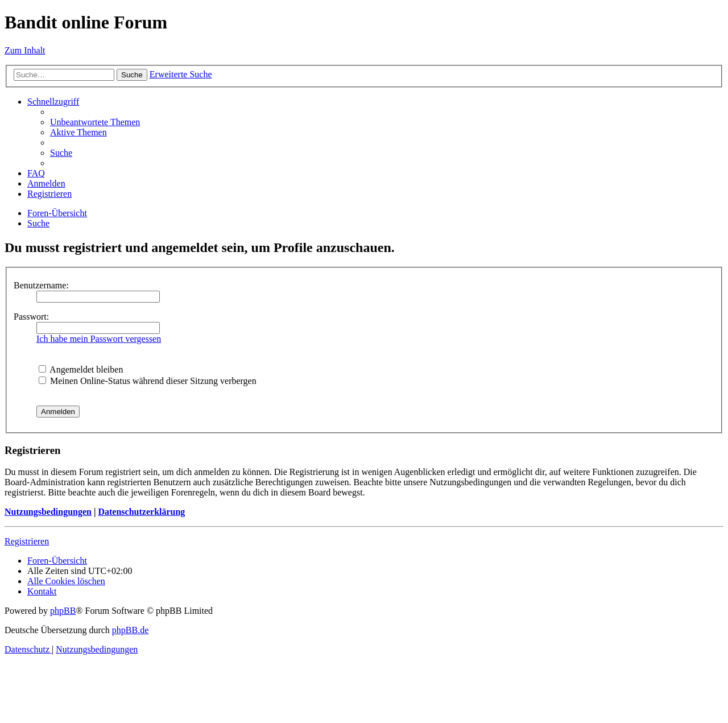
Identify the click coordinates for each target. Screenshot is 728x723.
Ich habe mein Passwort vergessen (99, 339)
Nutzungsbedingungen (48, 512)
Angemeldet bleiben (81, 369)
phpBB (63, 611)
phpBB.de (130, 630)
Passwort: (31, 317)
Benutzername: (41, 285)
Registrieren (27, 541)
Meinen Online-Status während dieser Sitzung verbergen (148, 381)
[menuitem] (95, 122)
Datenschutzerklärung (141, 512)
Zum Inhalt (25, 50)
